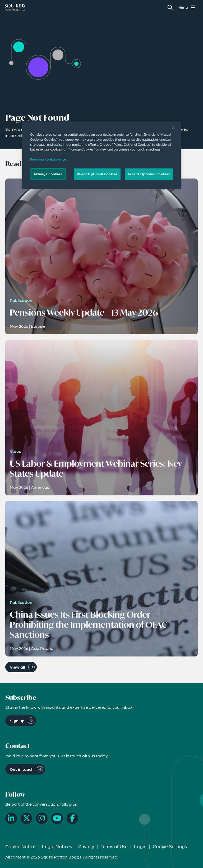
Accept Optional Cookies (149, 174)
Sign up (17, 721)
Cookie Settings (170, 846)
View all (17, 667)
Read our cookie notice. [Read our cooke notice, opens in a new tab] (48, 159)
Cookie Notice (20, 846)
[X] (26, 818)
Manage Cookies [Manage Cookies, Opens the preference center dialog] (48, 174)
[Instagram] (42, 818)
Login (140, 846)
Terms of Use (114, 846)
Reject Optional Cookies (97, 174)
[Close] (173, 128)
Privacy (86, 846)
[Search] (170, 7)
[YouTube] (57, 818)
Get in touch (22, 769)
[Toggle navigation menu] (187, 7)
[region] (101, 155)
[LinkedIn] (11, 818)
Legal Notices (57, 846)
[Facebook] (72, 818)
